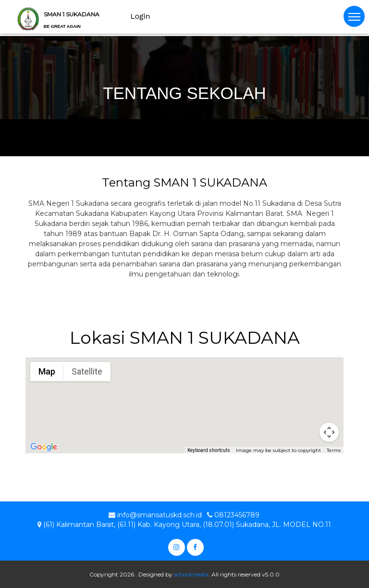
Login (140, 16)
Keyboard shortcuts (209, 450)
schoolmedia (191, 574)
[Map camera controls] (329, 432)
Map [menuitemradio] (47, 371)
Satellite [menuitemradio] (87, 371)
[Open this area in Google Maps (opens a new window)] (44, 447)
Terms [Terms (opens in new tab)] (334, 450)
